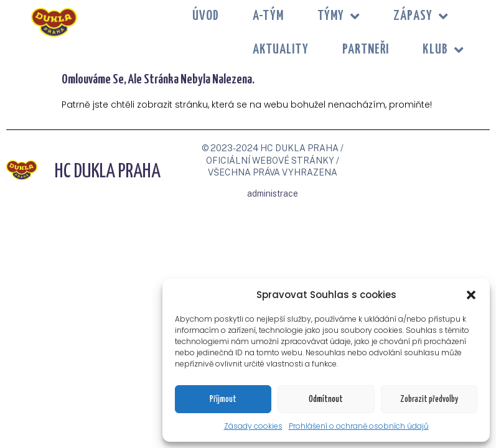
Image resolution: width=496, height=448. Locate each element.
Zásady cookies (253, 426)
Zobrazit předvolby (429, 399)
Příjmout (223, 399)
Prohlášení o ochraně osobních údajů (359, 426)
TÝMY (339, 16)
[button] (471, 295)
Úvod (206, 16)
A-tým (268, 16)
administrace (273, 194)
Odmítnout (326, 399)
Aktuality (281, 50)
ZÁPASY (421, 16)
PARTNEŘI (366, 50)
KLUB (443, 50)
